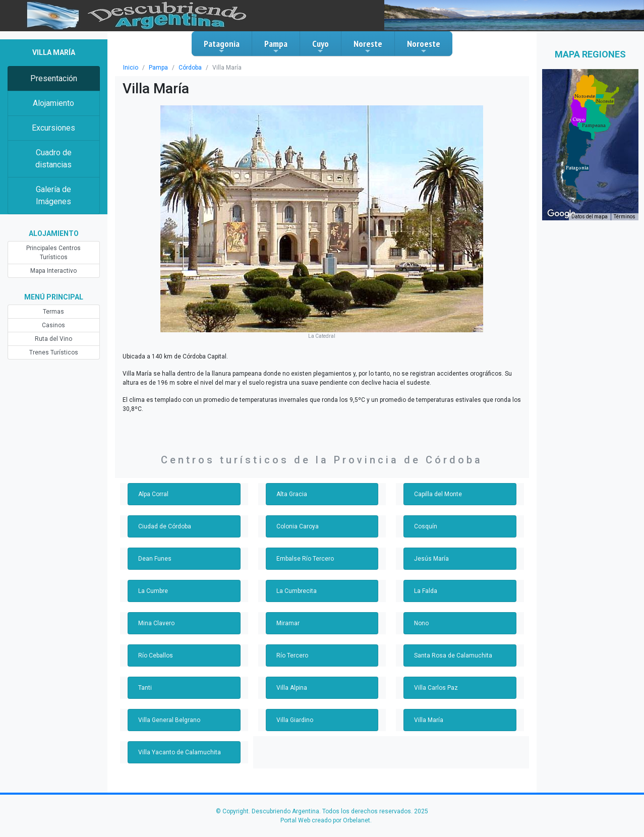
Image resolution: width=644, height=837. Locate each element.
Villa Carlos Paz (436, 688)
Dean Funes (155, 559)
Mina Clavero (156, 623)
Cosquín (426, 526)
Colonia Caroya (298, 526)
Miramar (288, 623)
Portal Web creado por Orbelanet (325, 820)
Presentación (54, 78)
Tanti (145, 688)
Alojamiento (53, 103)
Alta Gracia (292, 494)
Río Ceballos (156, 655)
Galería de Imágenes (53, 195)
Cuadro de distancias (53, 159)
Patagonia (222, 46)
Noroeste (424, 46)
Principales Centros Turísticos (53, 253)
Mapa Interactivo (53, 271)
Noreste (368, 46)
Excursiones (53, 128)
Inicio (131, 68)
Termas (53, 312)
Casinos (53, 325)
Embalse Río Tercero (305, 559)
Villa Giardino (295, 720)
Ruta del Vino (53, 339)
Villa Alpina (292, 688)
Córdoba (190, 68)
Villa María (429, 720)
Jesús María (431, 559)
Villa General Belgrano (169, 720)
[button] (594, 126)
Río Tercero (292, 655)
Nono (421, 623)
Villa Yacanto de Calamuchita (180, 752)
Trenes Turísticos (54, 352)
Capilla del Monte (438, 494)
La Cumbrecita (297, 591)
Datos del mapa (590, 217)
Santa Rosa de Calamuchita (453, 655)
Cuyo (320, 46)
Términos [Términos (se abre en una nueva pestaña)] (625, 217)
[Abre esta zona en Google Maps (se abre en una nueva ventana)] (561, 214)
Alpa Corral (153, 494)
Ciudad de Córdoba (165, 526)
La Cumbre (153, 591)
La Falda (426, 591)
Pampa (276, 46)
